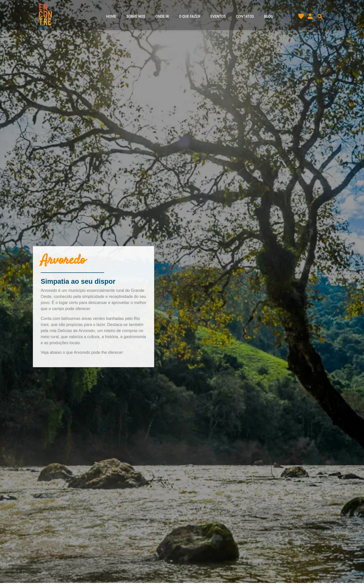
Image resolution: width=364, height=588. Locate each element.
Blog (269, 16)
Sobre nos (136, 16)
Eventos (218, 16)
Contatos (245, 16)
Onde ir (162, 16)
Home (111, 16)
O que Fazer (190, 16)
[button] (320, 16)
